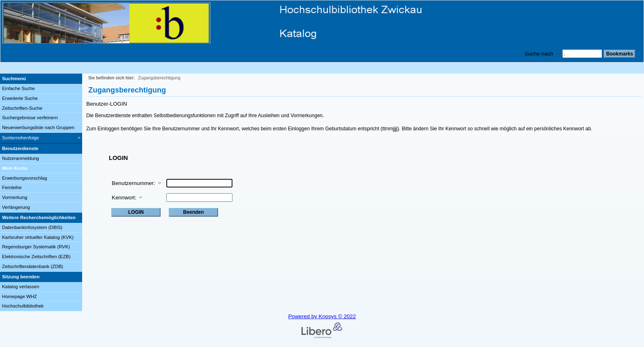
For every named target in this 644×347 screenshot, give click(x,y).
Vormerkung (15, 197)
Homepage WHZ (20, 296)
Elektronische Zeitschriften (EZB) (36, 257)
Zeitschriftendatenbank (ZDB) (33, 266)
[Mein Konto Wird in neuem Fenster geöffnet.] (41, 169)
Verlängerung (16, 207)
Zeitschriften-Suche (22, 108)
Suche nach (539, 54)
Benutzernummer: (133, 183)
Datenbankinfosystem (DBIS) (32, 227)
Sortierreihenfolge (21, 138)
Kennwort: (124, 198)
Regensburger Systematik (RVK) (36, 247)
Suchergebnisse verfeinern (30, 118)
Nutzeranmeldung (21, 158)
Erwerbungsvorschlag (25, 178)
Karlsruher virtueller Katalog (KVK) (38, 237)
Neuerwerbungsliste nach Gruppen (38, 127)
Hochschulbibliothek (23, 306)
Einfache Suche (18, 88)
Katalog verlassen (21, 287)
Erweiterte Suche (20, 98)
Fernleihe (12, 187)
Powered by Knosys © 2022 (322, 316)
